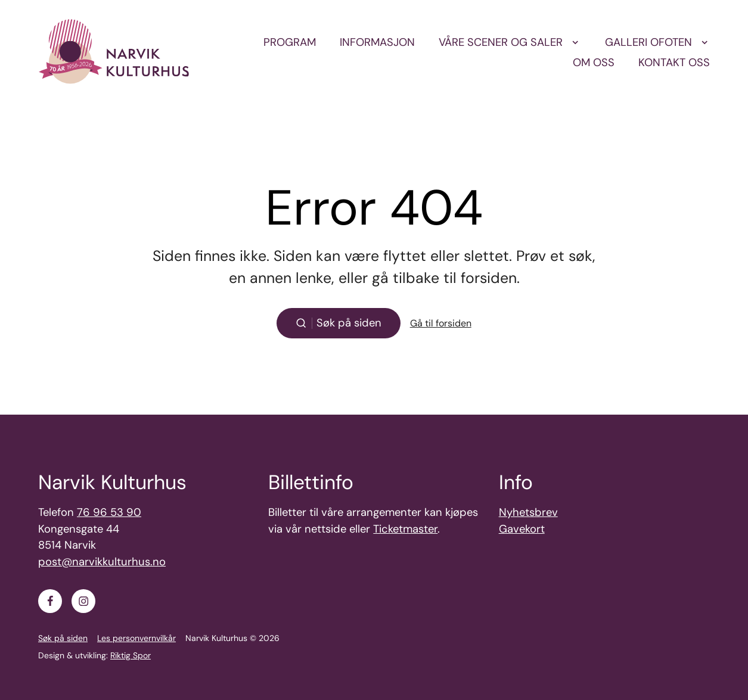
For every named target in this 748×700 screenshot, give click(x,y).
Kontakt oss (674, 63)
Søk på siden (63, 638)
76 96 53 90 (109, 512)
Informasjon (377, 42)
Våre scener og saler (501, 42)
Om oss (594, 63)
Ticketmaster (405, 529)
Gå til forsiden (441, 323)
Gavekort (522, 529)
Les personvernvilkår (136, 638)
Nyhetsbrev (528, 512)
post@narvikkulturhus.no (102, 562)
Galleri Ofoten (648, 42)
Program (290, 42)
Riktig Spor (131, 655)
